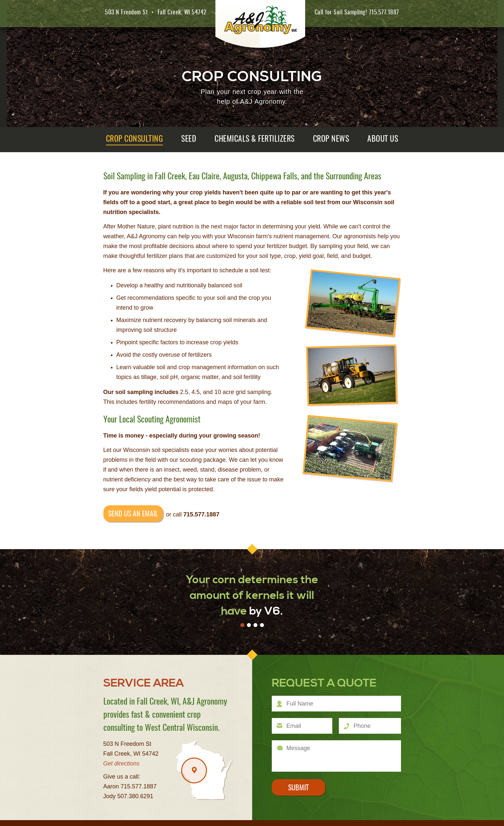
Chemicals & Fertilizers (255, 139)
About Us (383, 139)
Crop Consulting (135, 139)
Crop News (331, 139)
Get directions (122, 763)
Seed (189, 139)
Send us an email (133, 514)
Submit (298, 788)
